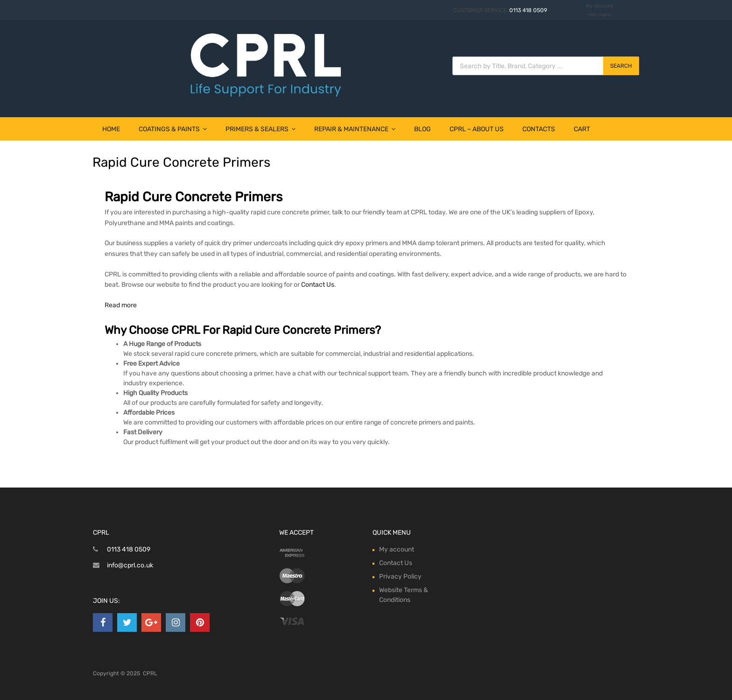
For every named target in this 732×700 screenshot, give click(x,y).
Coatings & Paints (173, 129)
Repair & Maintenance (355, 129)
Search (621, 66)
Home (111, 129)
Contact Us (318, 285)
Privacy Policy (400, 576)
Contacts (539, 129)
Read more (121, 305)
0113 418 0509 (528, 10)
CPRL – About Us (477, 129)
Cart (582, 129)
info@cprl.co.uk (130, 565)
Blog (422, 129)
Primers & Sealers (260, 129)
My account (397, 549)
